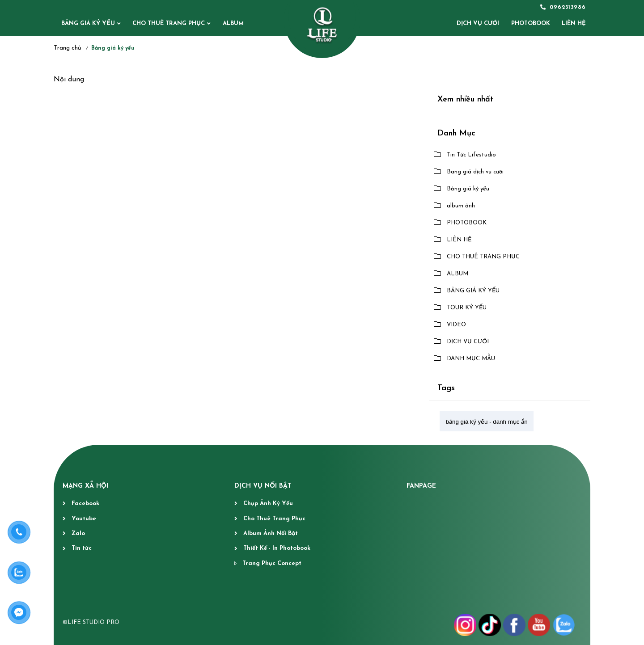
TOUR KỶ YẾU (467, 308)
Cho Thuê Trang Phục (274, 519)
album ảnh (461, 206)
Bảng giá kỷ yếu (468, 189)
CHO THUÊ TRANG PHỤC (169, 23)
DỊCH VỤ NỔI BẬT (263, 486)
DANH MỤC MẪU (471, 359)
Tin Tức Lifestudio (471, 155)
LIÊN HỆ (459, 240)
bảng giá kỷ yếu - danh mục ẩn (487, 422)
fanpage (421, 486)
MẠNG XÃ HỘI (85, 486)
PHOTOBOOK (467, 223)
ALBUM (233, 23)
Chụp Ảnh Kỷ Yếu (268, 504)
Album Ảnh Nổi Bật (271, 533)
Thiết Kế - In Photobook (277, 548)
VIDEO (456, 325)
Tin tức (82, 548)
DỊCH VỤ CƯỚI (468, 342)
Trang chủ (68, 48)
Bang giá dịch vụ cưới (475, 172)
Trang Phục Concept (272, 563)
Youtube (84, 519)
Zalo (78, 533)
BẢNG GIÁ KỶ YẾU (88, 23)
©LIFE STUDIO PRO (91, 622)
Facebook (85, 504)
